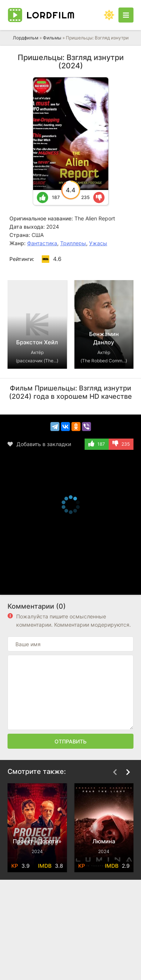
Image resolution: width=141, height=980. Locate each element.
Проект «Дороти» (37, 841)
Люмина (104, 841)
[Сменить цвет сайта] (109, 15)
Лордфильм (26, 38)
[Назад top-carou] (115, 269)
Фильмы (52, 38)
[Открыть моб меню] (126, 15)
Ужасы (98, 243)
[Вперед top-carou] (128, 269)
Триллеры (73, 243)
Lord (51, 15)
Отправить (70, 741)
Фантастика (42, 243)
